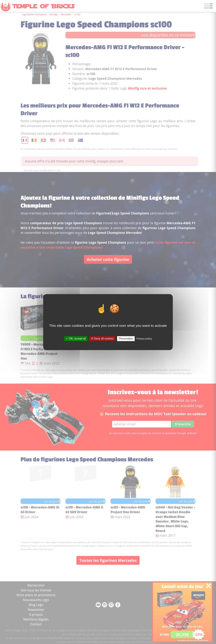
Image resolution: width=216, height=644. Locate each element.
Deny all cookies (102, 339)
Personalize (126, 339)
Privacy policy (144, 339)
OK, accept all (76, 339)
